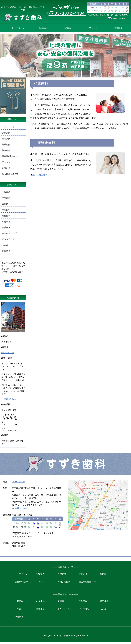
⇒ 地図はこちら (9, 399)
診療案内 (43, 28)
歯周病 (5, 204)
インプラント (8, 239)
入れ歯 (5, 245)
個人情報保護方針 (10, 174)
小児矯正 (6, 222)
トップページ (18, 28)
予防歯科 (6, 210)
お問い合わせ (8, 168)
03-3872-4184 (8, 353)
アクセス (93, 28)
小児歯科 (6, 198)
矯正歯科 (6, 216)
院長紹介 (6, 144)
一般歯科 (6, 192)
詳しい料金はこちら (42, 175)
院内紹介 (6, 150)
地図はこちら (21, 508)
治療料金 (118, 28)
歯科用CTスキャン (11, 156)
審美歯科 (6, 227)
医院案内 (68, 28)
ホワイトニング (9, 233)
